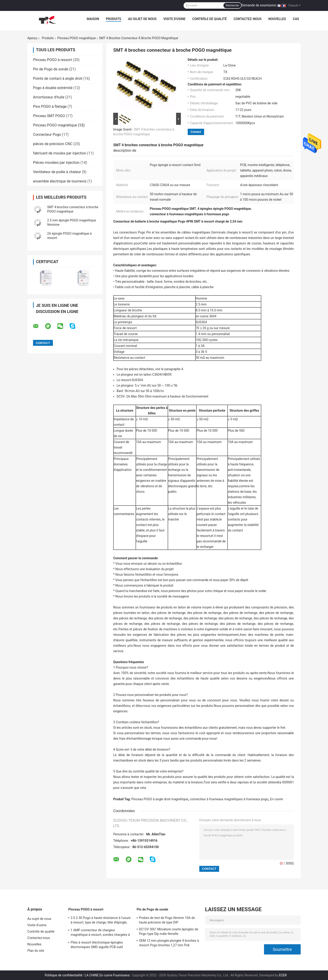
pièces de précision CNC (53, 144)
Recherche (232, 5)
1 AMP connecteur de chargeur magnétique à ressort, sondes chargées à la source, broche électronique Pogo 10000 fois (101, 933)
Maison (93, 19)
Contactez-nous (247, 19)
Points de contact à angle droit (58, 78)
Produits (114, 19)
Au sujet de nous (142, 19)
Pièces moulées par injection (56, 163)
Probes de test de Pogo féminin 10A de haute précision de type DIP (167, 920)
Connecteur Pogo (47, 135)
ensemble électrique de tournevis (60, 181)
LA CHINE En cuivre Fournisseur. (108, 975)
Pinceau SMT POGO (49, 116)
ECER (283, 975)
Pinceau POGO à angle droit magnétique (160, 799)
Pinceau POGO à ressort (53, 60)
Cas (296, 19)
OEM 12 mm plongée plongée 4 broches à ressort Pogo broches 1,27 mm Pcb (169, 943)
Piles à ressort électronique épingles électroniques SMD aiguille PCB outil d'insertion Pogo (97, 945)
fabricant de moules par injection (60, 153)
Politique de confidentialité (63, 975)
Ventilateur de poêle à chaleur (57, 172)
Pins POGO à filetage (50, 106)
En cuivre (277, 799)
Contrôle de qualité (209, 19)
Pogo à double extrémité (53, 88)
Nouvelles (277, 19)
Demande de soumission (259, 5)
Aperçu (32, 38)
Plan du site (36, 951)
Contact (196, 132)
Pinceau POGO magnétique (77, 38)
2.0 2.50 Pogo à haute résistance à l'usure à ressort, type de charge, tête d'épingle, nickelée (101, 921)
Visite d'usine (174, 19)
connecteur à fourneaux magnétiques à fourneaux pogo (229, 799)
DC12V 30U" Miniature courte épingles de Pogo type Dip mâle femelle (169, 931)
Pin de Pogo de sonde (51, 69)
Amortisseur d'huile (49, 97)
